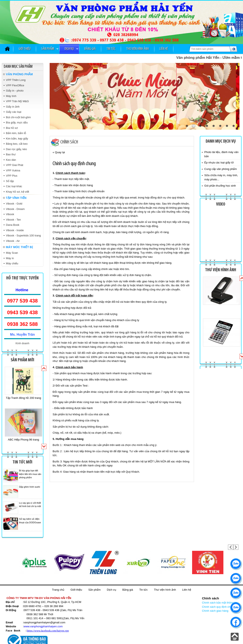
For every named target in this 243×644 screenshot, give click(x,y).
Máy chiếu (12, 263)
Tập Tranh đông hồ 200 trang (23, 398)
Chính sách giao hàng (215, 611)
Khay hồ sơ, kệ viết (17, 192)
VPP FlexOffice (15, 85)
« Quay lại (59, 152)
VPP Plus (12, 176)
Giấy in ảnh (13, 107)
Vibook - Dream (15, 209)
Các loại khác (14, 186)
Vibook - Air (13, 241)
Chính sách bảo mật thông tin (220, 603)
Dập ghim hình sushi (30, 487)
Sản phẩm (48, 49)
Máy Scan (12, 253)
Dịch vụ (69, 49)
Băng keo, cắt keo (17, 144)
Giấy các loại (14, 112)
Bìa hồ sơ (12, 128)
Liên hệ (164, 49)
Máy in (10, 258)
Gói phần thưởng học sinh (220, 186)
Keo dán (11, 160)
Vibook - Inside (15, 230)
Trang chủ (58, 590)
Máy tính (11, 96)
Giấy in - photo (15, 91)
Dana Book (13, 225)
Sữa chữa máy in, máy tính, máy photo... (221, 177)
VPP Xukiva (13, 170)
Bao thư (11, 154)
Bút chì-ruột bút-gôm (18, 117)
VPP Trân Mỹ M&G (17, 101)
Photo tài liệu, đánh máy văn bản (222, 154)
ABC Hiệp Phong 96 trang (23, 440)
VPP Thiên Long (16, 80)
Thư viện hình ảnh (138, 49)
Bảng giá (90, 49)
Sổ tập (10, 181)
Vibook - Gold (14, 204)
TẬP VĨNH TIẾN (16, 198)
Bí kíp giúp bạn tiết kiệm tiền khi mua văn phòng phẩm (30, 474)
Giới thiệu (25, 49)
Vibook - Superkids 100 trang (23, 235)
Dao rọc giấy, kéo (16, 149)
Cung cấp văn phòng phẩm (221, 169)
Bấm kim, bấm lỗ (16, 133)
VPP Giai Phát (14, 165)
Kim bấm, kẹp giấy (17, 139)
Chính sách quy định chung (218, 607)
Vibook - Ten (13, 220)
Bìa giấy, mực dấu (17, 122)
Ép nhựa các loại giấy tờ (219, 163)
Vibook (10, 214)
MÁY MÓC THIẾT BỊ (19, 247)
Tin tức (111, 49)
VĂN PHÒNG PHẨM (19, 74)
